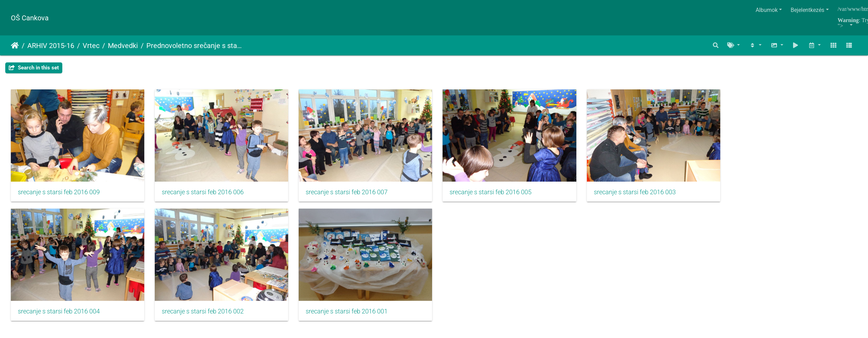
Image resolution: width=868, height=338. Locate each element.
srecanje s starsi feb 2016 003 (647, 194)
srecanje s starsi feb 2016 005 (500, 194)
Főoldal (15, 46)
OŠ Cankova (30, 18)
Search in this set (34, 68)
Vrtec (91, 46)
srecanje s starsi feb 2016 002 (206, 316)
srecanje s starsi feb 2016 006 (206, 194)
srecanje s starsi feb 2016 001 (353, 316)
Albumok (767, 10)
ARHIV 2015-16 (51, 46)
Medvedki (123, 46)
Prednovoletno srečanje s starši (195, 46)
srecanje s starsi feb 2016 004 (59, 316)
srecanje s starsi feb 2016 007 (353, 194)
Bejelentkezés (807, 10)
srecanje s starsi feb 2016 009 (59, 194)
